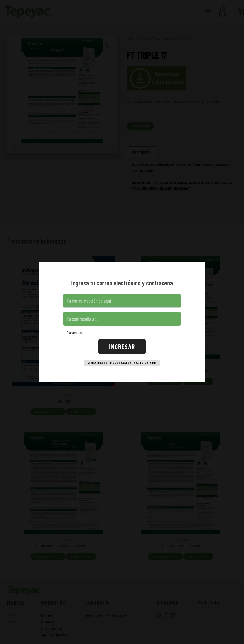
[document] (122, 322)
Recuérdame (73, 331)
